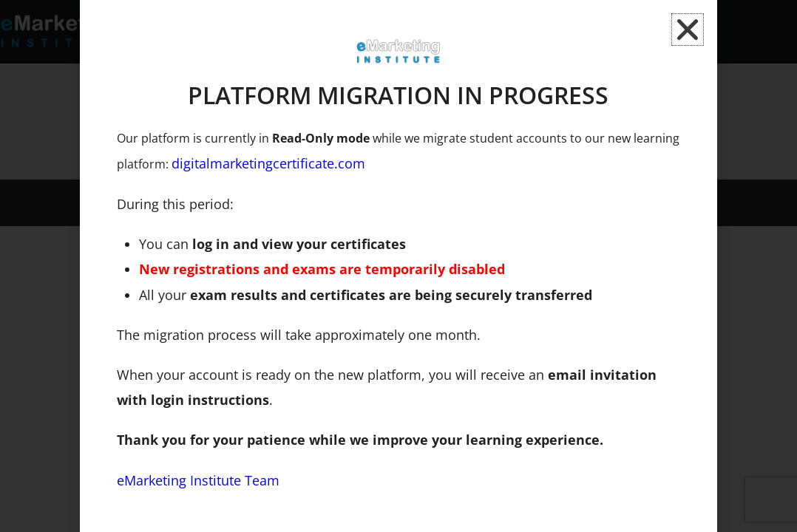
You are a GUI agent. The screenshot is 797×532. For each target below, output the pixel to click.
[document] (398, 266)
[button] (688, 30)
